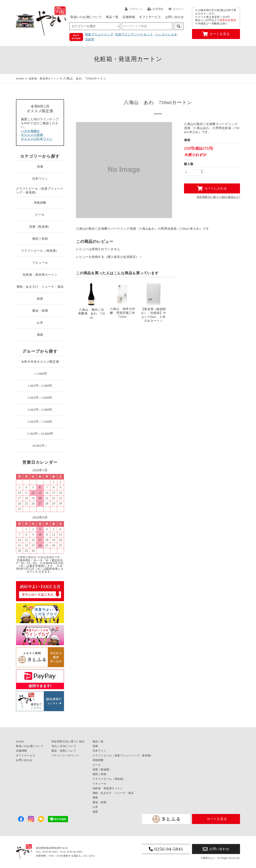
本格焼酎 (40, 203)
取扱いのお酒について (86, 17)
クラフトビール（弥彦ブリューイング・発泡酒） (40, 191)
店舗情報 (129, 17)
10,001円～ (40, 446)
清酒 (40, 167)
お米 (40, 323)
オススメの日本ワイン (37, 139)
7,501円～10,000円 (40, 434)
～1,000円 (40, 374)
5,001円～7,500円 (40, 422)
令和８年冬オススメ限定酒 (40, 362)
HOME (20, 79)
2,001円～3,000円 (40, 398)
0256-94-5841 (166, 849)
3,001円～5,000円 (40, 410)
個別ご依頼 (40, 239)
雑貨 (40, 299)
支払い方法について (64, 746)
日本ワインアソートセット (134, 35)
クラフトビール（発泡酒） (40, 251)
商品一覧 (112, 17)
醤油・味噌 (40, 311)
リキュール (40, 263)
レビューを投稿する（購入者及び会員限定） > (109, 257)
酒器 (40, 335)
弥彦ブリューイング (99, 35)
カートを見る (216, 34)
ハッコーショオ (166, 35)
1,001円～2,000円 (40, 386)
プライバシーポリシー (65, 755)
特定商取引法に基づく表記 (68, 741)
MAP (65, 848)
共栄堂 (90, 40)
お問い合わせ (175, 17)
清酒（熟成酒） (40, 227)
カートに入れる (212, 188)
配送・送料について (64, 751)
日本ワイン (40, 179)
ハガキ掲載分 (30, 131)
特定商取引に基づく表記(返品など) (218, 197)
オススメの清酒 (32, 135)
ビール (40, 215)
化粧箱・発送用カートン (44, 79)
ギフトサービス (150, 17)
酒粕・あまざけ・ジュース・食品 (40, 287)
